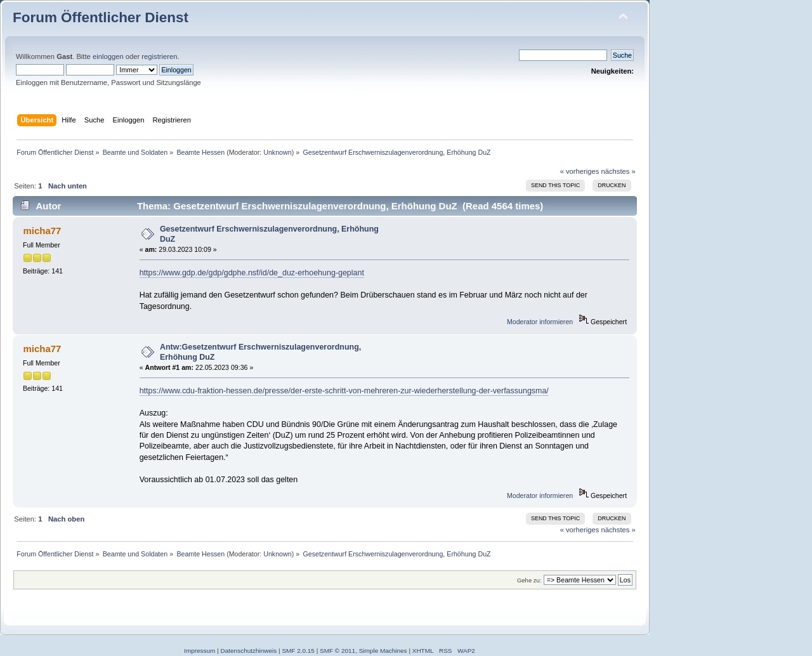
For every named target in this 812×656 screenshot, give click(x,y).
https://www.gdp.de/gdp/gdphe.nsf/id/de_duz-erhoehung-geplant (252, 273)
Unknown (277, 152)
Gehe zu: (529, 580)
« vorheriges (580, 171)
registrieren (159, 56)
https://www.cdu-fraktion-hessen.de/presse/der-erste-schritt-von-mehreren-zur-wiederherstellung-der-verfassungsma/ (344, 391)
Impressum (200, 651)
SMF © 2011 (337, 651)
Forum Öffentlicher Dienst (101, 17)
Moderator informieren (540, 322)
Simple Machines (383, 651)
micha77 (42, 231)
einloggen (108, 56)
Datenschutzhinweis (249, 651)
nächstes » (619, 171)
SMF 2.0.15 (298, 651)
